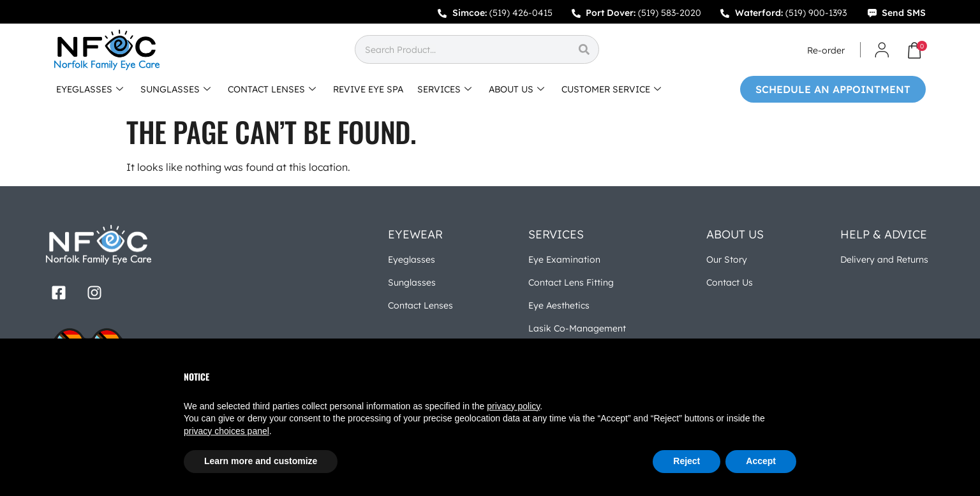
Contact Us (730, 282)
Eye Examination (564, 259)
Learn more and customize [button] (261, 461)
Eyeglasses (412, 259)
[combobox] (462, 49)
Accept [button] (761, 461)
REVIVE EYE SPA (368, 89)
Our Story (727, 259)
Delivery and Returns (884, 259)
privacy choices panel (226, 431)
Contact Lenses (420, 305)
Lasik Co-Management (577, 328)
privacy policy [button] (513, 406)
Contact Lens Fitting (571, 282)
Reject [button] (687, 461)
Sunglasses (412, 282)
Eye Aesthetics (559, 305)
